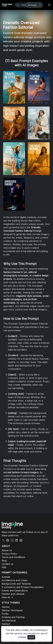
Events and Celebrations (15, 591)
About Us (7, 550)
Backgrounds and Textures (16, 584)
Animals (6, 577)
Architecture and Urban (15, 580)
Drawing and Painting (13, 617)
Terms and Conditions (13, 557)
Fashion (6, 624)
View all (6, 597)
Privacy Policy (9, 554)
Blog (4, 561)
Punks (5, 614)
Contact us (7, 564)
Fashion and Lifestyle (13, 594)
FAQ (4, 567)
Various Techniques (12, 610)
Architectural (9, 621)
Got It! (31, 637)
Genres (6, 607)
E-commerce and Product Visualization (23, 587)
